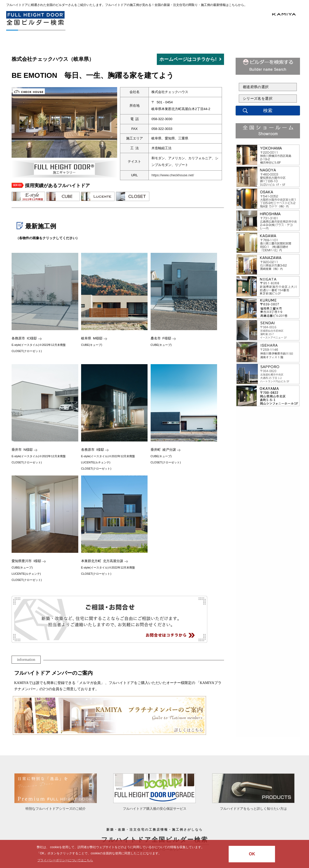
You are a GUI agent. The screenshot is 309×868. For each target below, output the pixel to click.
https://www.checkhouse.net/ (173, 175)
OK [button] (252, 854)
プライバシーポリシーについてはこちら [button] (65, 860)
